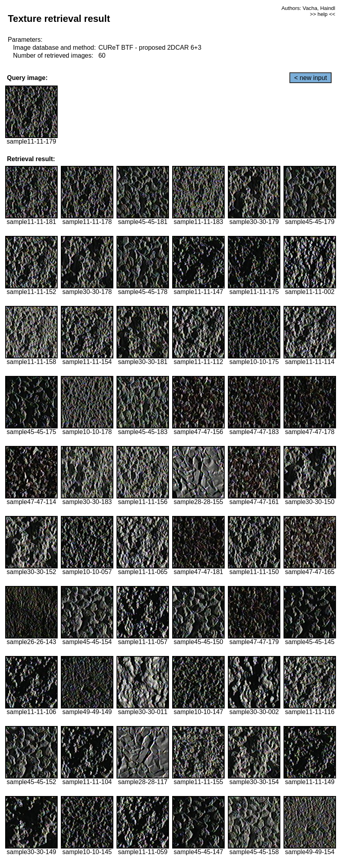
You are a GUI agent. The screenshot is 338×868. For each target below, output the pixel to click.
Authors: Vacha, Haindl (308, 8)
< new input (311, 78)
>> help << (322, 14)
